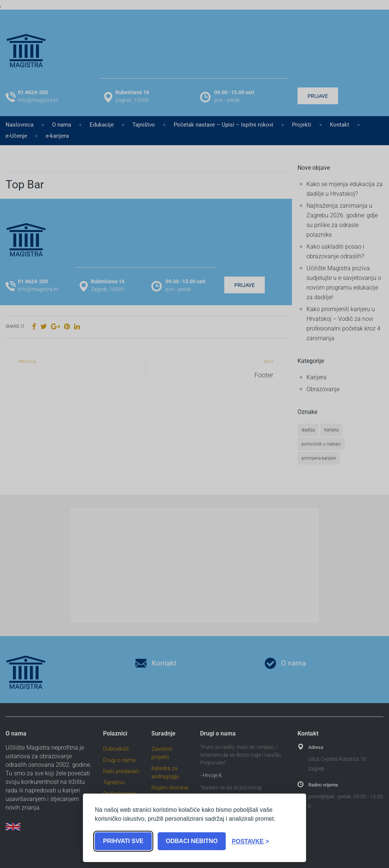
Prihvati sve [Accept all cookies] (123, 841)
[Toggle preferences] (250, 841)
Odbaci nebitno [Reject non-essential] (192, 841)
